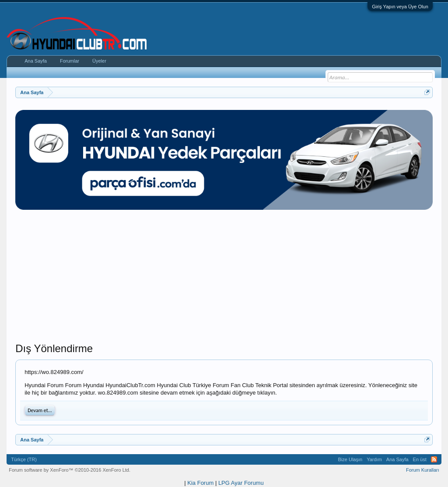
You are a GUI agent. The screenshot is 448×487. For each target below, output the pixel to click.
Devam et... (40, 410)
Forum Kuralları (423, 470)
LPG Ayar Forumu (241, 483)
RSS (434, 459)
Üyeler (99, 61)
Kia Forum (200, 483)
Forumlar (70, 61)
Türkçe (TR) (24, 459)
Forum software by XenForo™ (70, 470)
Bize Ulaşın (350, 459)
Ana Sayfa (36, 61)
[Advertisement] (224, 281)
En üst (420, 459)
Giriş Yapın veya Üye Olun (400, 7)
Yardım (374, 459)
